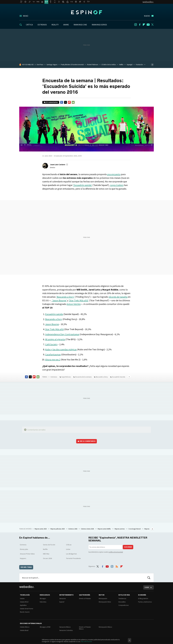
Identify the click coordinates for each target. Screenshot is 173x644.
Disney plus (24, 549)
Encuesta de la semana (83, 377)
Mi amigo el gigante (55, 339)
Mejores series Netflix (104, 529)
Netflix (121, 65)
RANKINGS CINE (80, 25)
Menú (26, 16)
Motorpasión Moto (105, 602)
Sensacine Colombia (66, 630)
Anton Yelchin (74, 304)
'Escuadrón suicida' (83, 185)
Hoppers (23, 558)
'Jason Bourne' (59, 300)
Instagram (136, 25)
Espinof (86, 12)
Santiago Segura (52, 65)
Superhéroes (66, 377)
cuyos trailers (117, 185)
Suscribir (128, 547)
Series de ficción (49, 545)
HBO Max (46, 554)
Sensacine (63, 599)
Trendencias (122, 599)
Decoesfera (122, 602)
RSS (117, 566)
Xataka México (25, 627)
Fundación (139, 65)
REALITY (55, 25)
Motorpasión (103, 599)
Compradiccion (124, 605)
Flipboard (144, 25)
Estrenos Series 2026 (88, 529)
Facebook (140, 25)
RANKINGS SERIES (99, 25)
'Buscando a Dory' (65, 297)
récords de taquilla (118, 297)
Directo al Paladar (85, 599)
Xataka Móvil (24, 602)
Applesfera (23, 605)
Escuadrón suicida (54, 314)
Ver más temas (26, 567)
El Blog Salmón (143, 599)
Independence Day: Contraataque (62, 334)
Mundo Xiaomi (25, 612)
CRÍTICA (29, 25)
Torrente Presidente (73, 558)
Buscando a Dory (54, 319)
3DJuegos (43, 599)
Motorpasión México (105, 627)
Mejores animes (120, 529)
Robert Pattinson (93, 65)
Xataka (22, 599)
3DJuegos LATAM (45, 627)
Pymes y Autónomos (145, 602)
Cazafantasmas (53, 354)
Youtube (148, 25)
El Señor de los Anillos (109, 65)
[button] (59, 164)
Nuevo (147, 16)
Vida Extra (43, 602)
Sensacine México (65, 627)
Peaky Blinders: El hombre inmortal (72, 65)
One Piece (40, 65)
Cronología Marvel (135, 529)
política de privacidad (116, 552)
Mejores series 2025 (41, 529)
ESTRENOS (42, 25)
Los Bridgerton (71, 554)
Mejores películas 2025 (58, 529)
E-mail (73, 102)
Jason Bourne (52, 324)
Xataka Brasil (24, 630)
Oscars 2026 (47, 558)
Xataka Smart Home (26, 609)
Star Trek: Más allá (54, 329)
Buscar (149, 578)
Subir (147, 587)
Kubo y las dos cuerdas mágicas (61, 349)
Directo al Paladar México (85, 628)
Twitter (152, 25)
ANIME (66, 25)
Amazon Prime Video (27, 554)
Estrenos (54, 377)
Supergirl (130, 65)
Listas (68, 549)
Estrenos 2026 (73, 529)
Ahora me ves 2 (53, 359)
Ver (88, 441)
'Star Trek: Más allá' (79, 300)
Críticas (69, 545)
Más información (87, 642)
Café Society (51, 344)
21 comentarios (52, 102)
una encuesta (114, 174)
